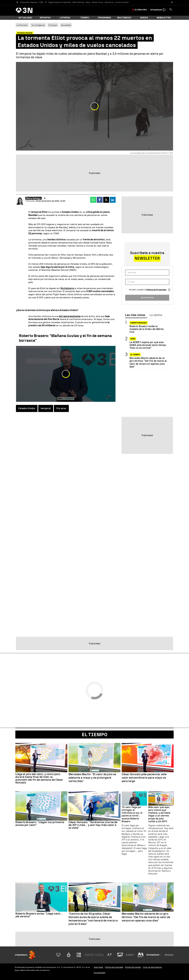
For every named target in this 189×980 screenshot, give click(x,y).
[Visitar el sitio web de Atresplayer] (155, 955)
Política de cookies (133, 967)
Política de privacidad (114, 967)
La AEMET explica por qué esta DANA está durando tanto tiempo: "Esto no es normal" (148, 345)
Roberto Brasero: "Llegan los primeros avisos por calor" (40, 824)
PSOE (41, 2)
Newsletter (164, 18)
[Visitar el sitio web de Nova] (89, 955)
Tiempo (85, 18)
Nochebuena (67, 288)
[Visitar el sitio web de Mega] (100, 955)
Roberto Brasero (139, 323)
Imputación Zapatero (29, 2)
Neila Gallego (34, 198)
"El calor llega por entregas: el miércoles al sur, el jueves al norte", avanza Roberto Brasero (132, 814)
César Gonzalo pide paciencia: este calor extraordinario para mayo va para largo (144, 778)
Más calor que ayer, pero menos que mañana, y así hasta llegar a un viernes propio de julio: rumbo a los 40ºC (159, 814)
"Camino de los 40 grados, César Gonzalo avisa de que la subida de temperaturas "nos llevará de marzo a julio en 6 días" (93, 919)
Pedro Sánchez (78, 2)
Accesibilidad (99, 973)
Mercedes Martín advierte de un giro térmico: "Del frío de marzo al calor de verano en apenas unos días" (148, 362)
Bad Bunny (109, 2)
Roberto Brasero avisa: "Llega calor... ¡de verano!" (39, 915)
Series (144, 18)
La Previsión (22, 25)
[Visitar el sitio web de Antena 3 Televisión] (58, 955)
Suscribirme (147, 297)
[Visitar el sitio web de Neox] (79, 955)
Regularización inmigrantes (60, 2)
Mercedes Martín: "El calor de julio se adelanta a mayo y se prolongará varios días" (92, 778)
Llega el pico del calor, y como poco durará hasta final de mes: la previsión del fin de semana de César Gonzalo (39, 778)
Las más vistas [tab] (135, 315)
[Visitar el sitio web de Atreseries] (110, 955)
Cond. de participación (152, 967)
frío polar (61, 408)
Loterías (65, 18)
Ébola (88, 2)
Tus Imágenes (38, 25)
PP (46, 2)
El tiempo (135, 355)
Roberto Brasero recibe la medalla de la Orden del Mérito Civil (147, 329)
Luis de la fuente (122, 2)
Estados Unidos (27, 408)
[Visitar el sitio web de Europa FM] (130, 955)
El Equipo (53, 25)
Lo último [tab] (156, 315)
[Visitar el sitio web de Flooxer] (169, 955)
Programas (104, 18)
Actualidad (66, 25)
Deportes (45, 18)
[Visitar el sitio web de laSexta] (69, 955)
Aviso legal (98, 967)
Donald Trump (97, 2)
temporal (46, 408)
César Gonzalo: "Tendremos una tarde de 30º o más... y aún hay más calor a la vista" (93, 825)
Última (141, 10)
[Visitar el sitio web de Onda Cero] (120, 955)
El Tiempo (95, 735)
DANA (133, 339)
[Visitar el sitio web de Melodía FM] (141, 955)
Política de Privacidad (156, 290)
